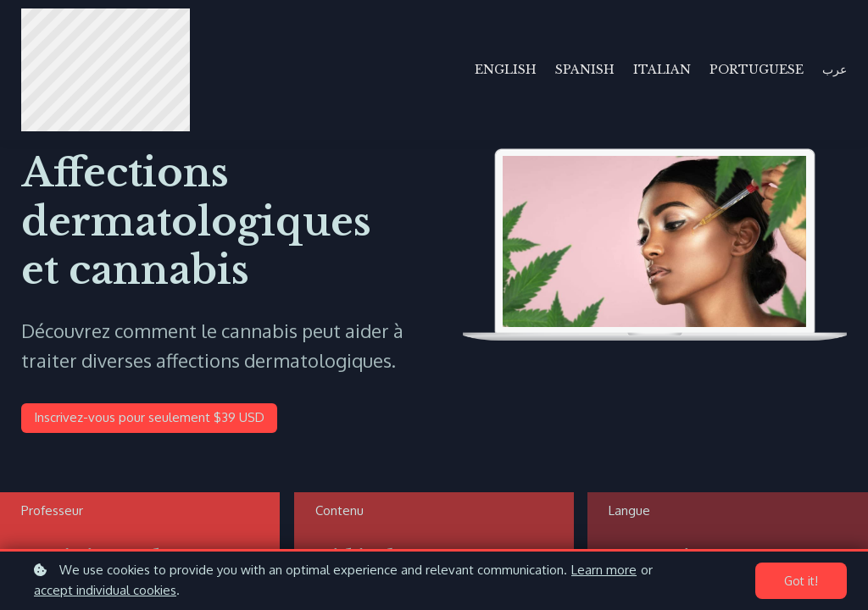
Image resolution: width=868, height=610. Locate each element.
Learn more (604, 570)
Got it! (801, 581)
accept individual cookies (105, 590)
